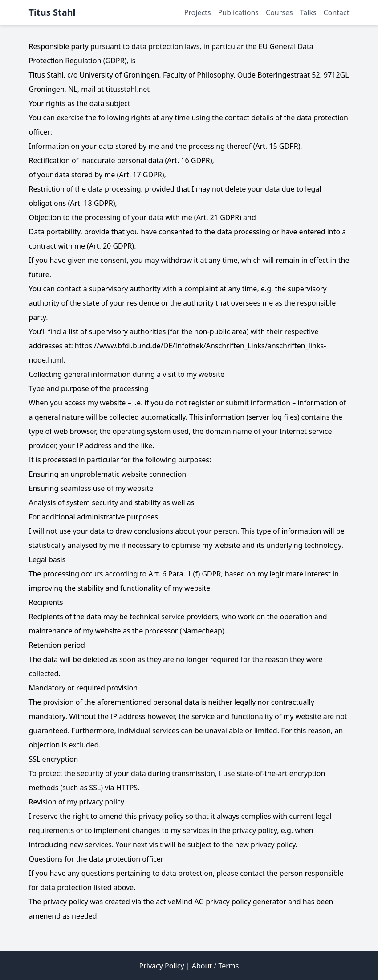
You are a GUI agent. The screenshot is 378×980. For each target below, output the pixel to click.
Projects (198, 12)
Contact (337, 12)
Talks (308, 12)
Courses (279, 12)
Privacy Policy (162, 966)
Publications (238, 12)
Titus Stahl (52, 12)
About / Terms (215, 966)
